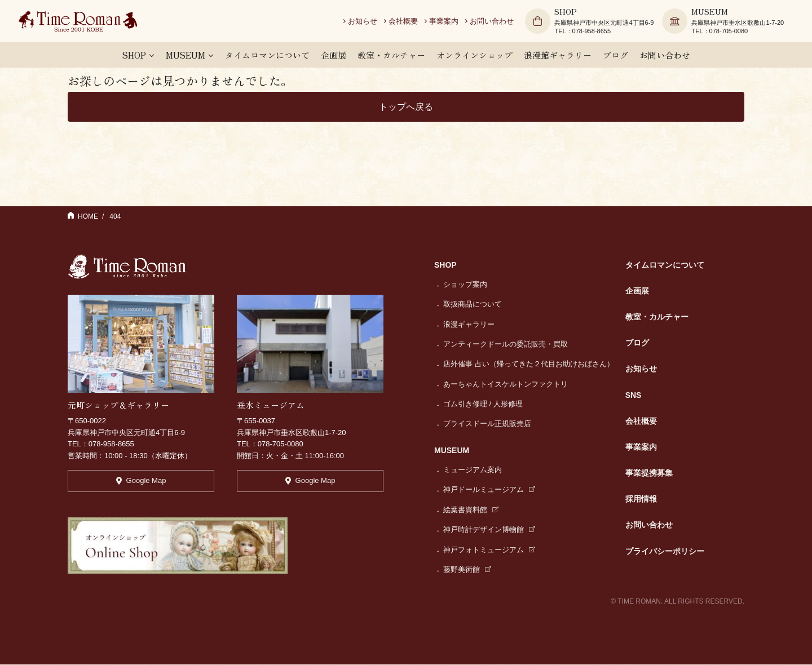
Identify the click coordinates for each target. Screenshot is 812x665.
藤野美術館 (467, 570)
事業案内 (448, 22)
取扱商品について (473, 305)
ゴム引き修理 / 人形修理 (483, 404)
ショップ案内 (465, 285)
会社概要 (407, 22)
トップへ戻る (406, 107)
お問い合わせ (496, 22)
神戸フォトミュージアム (489, 550)
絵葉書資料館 (471, 510)
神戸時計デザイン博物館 (489, 530)
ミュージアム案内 (473, 470)
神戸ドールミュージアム (489, 490)
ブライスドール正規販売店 (487, 424)
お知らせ (367, 22)
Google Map (141, 483)
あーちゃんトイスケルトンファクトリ (506, 385)
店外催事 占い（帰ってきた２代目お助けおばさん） (529, 364)
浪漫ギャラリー (469, 325)
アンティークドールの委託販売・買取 (506, 345)
